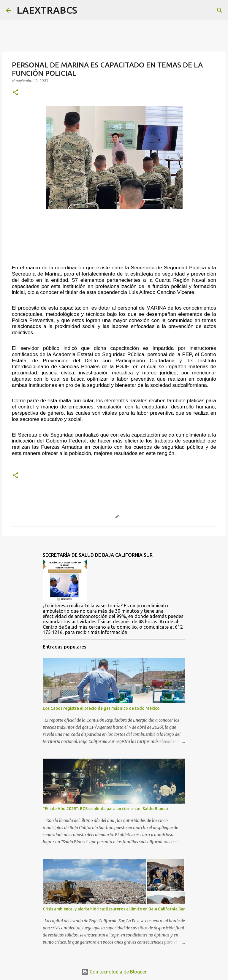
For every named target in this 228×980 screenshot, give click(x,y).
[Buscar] (85, 10)
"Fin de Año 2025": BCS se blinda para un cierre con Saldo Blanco (105, 809)
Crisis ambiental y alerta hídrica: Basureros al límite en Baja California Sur (114, 909)
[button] (15, 93)
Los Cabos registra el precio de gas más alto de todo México (101, 708)
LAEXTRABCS (47, 10)
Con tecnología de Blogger (114, 972)
